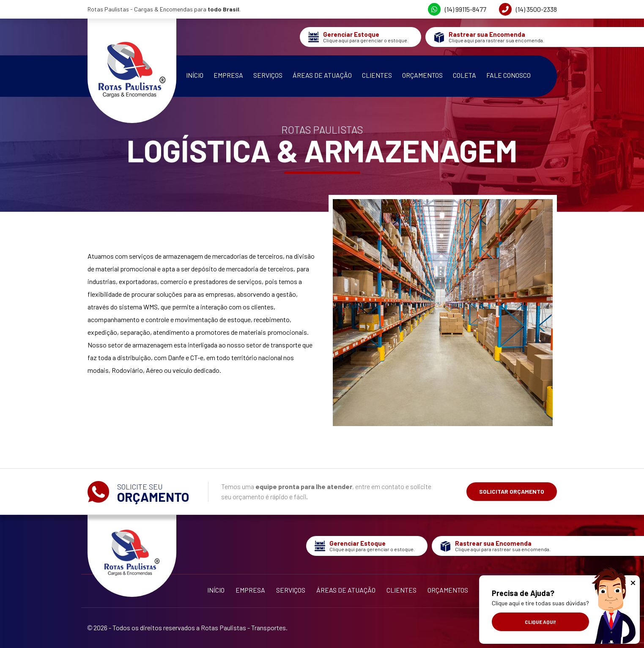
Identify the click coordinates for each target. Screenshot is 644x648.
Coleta (465, 75)
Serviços (268, 75)
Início (195, 75)
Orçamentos (422, 75)
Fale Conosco (508, 75)
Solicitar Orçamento (512, 491)
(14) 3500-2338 (528, 9)
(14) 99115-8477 (457, 9)
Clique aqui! (540, 622)
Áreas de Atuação (322, 75)
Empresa (228, 75)
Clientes (377, 75)
